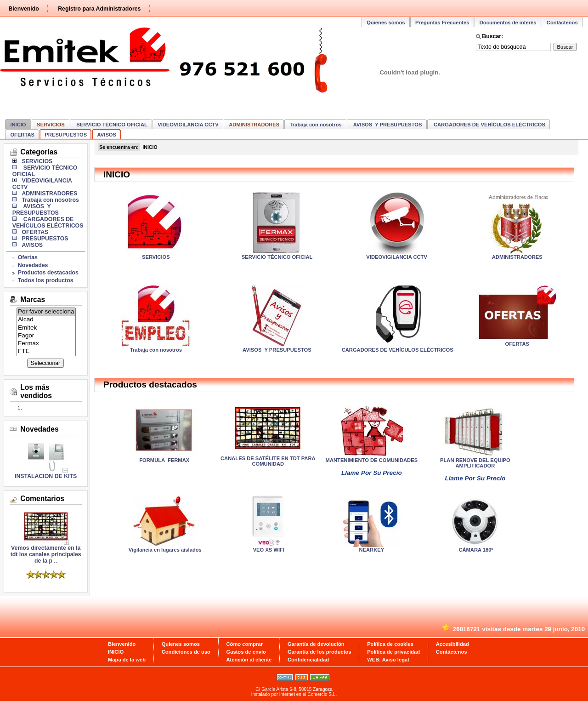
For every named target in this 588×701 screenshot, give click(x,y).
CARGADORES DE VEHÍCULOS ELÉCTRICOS (489, 125)
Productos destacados (48, 273)
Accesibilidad (452, 644)
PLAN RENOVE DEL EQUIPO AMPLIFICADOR (475, 463)
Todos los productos (46, 280)
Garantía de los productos (319, 652)
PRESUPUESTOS (66, 135)
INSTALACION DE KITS (46, 476)
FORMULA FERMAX (164, 460)
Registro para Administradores (99, 9)
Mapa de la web (127, 660)
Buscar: (492, 36)
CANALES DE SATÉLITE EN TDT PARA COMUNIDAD (268, 461)
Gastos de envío (246, 652)
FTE (46, 351)
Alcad (46, 320)
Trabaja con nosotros (316, 125)
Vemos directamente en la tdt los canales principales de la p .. (46, 552)
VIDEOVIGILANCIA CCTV (188, 125)
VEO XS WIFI (268, 550)
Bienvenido (23, 9)
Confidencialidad (308, 660)
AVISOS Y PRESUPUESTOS (387, 125)
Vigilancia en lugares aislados (164, 550)
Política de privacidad (393, 652)
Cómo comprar (245, 644)
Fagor (46, 336)
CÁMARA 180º (475, 550)
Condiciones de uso (186, 652)
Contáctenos (562, 23)
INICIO (18, 125)
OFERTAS (22, 135)
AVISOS (107, 135)
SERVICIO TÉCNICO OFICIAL (111, 125)
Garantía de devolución (316, 644)
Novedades (33, 265)
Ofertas (28, 257)
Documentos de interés (508, 23)
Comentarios (42, 499)
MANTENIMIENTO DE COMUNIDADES (372, 460)
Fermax (46, 344)
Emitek (46, 328)
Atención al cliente (249, 660)
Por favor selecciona (46, 312)
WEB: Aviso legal (388, 660)
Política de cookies (390, 644)
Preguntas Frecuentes (442, 23)
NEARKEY (372, 550)
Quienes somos (386, 23)
